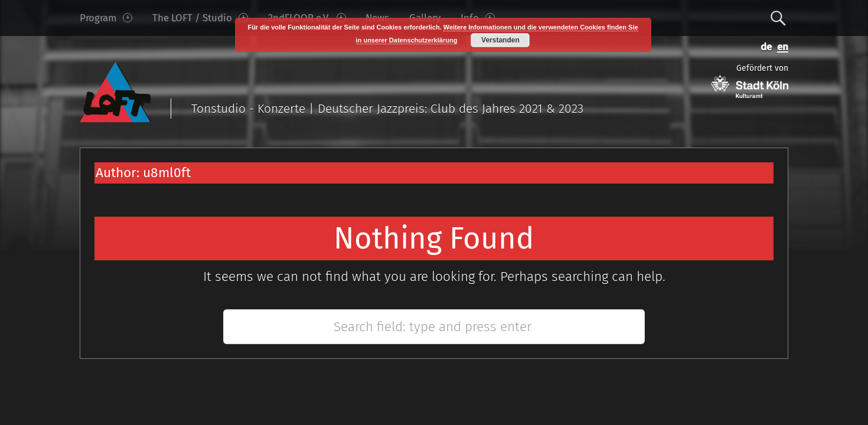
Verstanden (500, 40)
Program (106, 18)
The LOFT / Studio (200, 18)
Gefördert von (750, 81)
